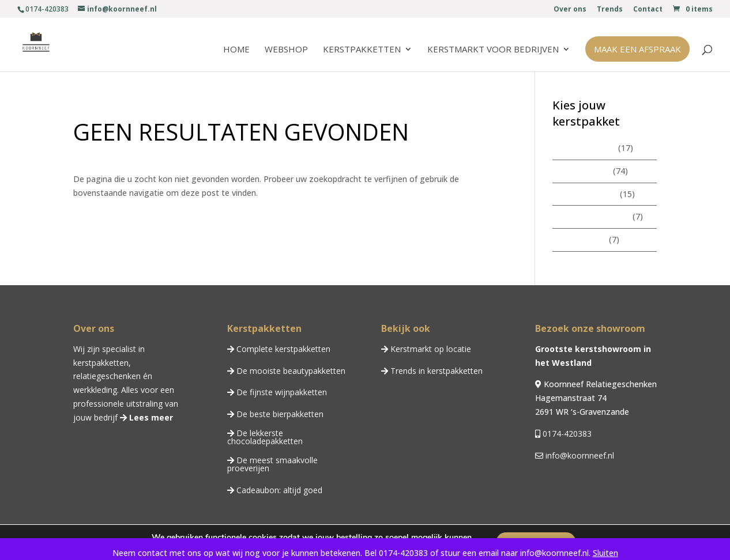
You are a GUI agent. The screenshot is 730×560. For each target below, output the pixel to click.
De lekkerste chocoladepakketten (265, 437)
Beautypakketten (585, 194)
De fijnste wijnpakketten (281, 392)
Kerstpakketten (362, 50)
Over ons (570, 10)
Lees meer (150, 417)
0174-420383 (566, 434)
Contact (648, 10)
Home (236, 50)
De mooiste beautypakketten (290, 371)
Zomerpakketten (584, 148)
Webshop (286, 50)
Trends (610, 10)
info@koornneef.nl (579, 455)
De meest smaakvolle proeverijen (272, 464)
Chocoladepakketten (591, 216)
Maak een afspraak (637, 49)
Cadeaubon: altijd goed (278, 490)
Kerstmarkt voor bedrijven (493, 50)
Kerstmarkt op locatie (430, 349)
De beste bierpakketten (279, 414)
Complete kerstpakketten (282, 349)
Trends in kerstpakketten (435, 371)
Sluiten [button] (605, 553)
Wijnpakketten (580, 239)
